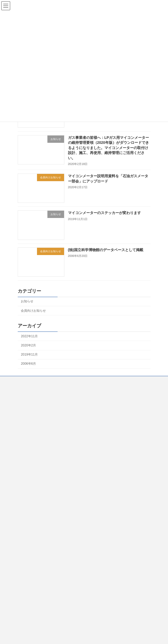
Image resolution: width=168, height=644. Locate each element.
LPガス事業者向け (31, 429)
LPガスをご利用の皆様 (34, 410)
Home (22, 381)
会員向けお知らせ (33, 310)
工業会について (29, 391)
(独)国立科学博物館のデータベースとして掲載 (105, 250)
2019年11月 (29, 355)
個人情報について (30, 439)
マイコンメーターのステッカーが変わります (104, 213)
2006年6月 (28, 364)
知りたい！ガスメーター (35, 400)
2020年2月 (28, 345)
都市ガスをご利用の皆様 (35, 420)
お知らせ (27, 301)
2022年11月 (29, 336)
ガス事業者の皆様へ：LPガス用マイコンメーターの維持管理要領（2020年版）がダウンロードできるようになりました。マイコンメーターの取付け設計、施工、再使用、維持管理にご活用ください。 (108, 147)
